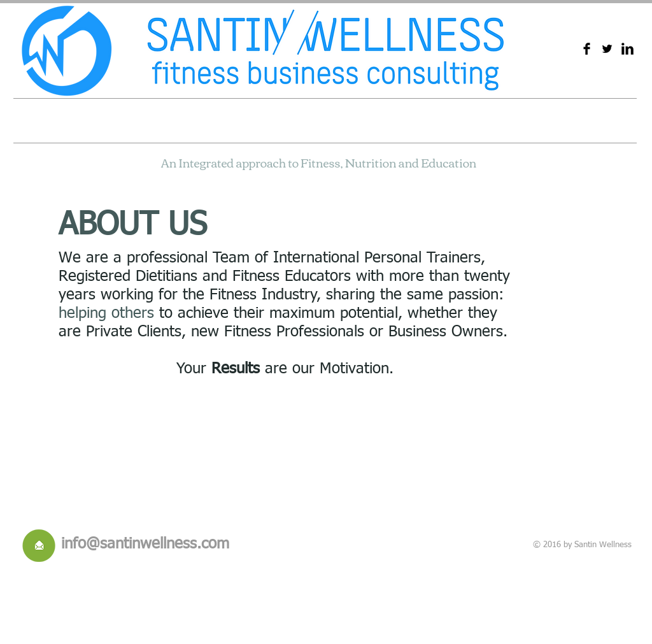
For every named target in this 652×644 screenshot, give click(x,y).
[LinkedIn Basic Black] (627, 49)
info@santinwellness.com (145, 544)
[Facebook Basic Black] (587, 49)
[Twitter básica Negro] (607, 49)
